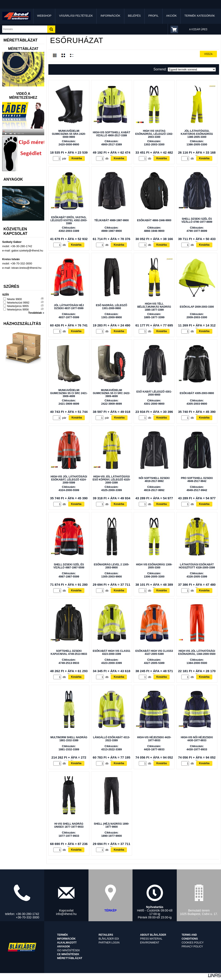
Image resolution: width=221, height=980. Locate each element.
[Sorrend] (192, 69)
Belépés (134, 16)
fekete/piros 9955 (18, 306)
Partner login (109, 943)
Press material (151, 939)
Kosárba (77, 158)
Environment (150, 943)
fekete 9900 (14, 299)
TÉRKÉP (111, 910)
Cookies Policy (193, 943)
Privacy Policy (192, 947)
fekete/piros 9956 (18, 309)
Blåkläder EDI (109, 939)
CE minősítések (68, 954)
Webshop (44, 16)
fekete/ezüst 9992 (18, 303)
